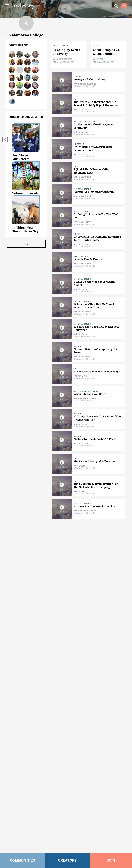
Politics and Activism (86, 212)
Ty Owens (12, 70)
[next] (47, 140)
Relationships (82, 257)
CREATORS (67, 860)
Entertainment (61, 46)
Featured (79, 77)
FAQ (26, 244)
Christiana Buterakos (12, 62)
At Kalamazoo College (63, 62)
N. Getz (28, 93)
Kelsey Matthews (64, 59)
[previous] (5, 140)
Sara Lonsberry (35, 93)
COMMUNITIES (22, 860)
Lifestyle (98, 46)
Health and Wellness (86, 122)
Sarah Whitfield (35, 54)
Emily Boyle (28, 78)
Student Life (81, 346)
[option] (26, 142)
